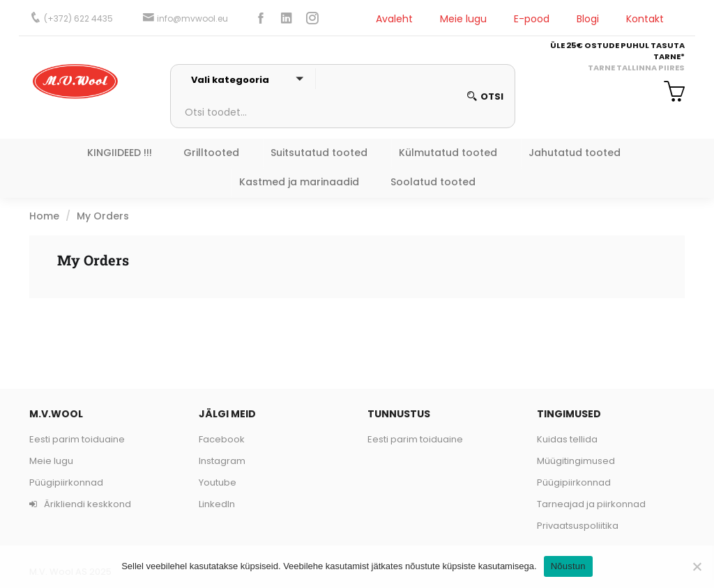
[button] (669, 94)
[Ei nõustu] (697, 566)
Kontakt (645, 19)
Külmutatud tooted (448, 153)
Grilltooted (211, 153)
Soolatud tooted (433, 182)
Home (44, 216)
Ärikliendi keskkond (80, 504)
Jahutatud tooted (575, 153)
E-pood (532, 19)
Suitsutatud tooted (319, 153)
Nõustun (568, 566)
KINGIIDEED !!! (120, 153)
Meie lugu (463, 19)
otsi (485, 96)
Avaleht (394, 19)
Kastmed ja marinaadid (299, 182)
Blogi (588, 19)
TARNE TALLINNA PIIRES (636, 68)
